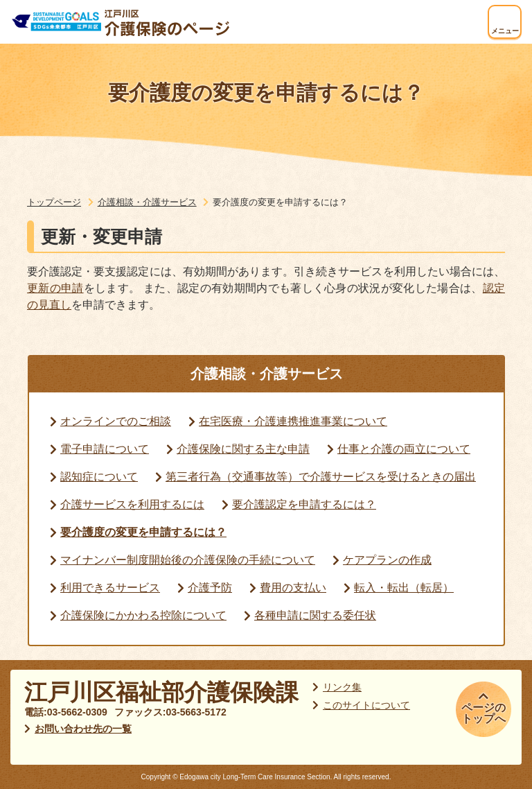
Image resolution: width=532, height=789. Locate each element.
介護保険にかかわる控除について (143, 615)
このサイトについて (366, 705)
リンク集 (342, 687)
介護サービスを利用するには (132, 504)
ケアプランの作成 (387, 560)
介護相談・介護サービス (147, 202)
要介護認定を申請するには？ (304, 504)
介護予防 (210, 588)
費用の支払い (293, 588)
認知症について (99, 477)
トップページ (54, 202)
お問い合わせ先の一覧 (83, 729)
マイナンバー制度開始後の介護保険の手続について (188, 560)
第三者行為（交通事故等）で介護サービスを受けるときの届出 (321, 477)
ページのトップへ (484, 713)
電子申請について (105, 449)
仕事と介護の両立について (404, 449)
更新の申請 (55, 288)
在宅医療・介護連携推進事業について (293, 421)
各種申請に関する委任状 (315, 615)
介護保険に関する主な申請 (243, 449)
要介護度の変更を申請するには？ (143, 532)
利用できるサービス (110, 588)
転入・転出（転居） (404, 588)
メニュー (505, 31)
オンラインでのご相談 (116, 421)
